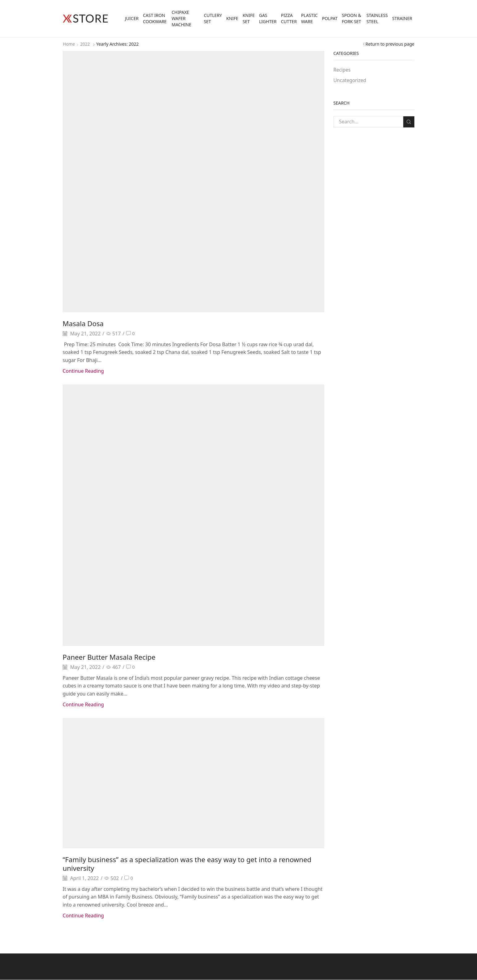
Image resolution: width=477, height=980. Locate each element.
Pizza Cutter (289, 18)
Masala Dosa (85, 323)
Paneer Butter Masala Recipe (113, 657)
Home (69, 44)
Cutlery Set (213, 18)
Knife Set (249, 18)
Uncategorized (350, 81)
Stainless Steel (377, 18)
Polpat (330, 18)
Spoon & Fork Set (352, 18)
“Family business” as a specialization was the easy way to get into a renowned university (178, 864)
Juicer (132, 18)
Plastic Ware (309, 18)
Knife (232, 18)
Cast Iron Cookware (155, 18)
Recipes (342, 70)
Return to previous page (390, 44)
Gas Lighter (268, 18)
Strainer (402, 18)
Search (409, 122)
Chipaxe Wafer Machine (181, 18)
